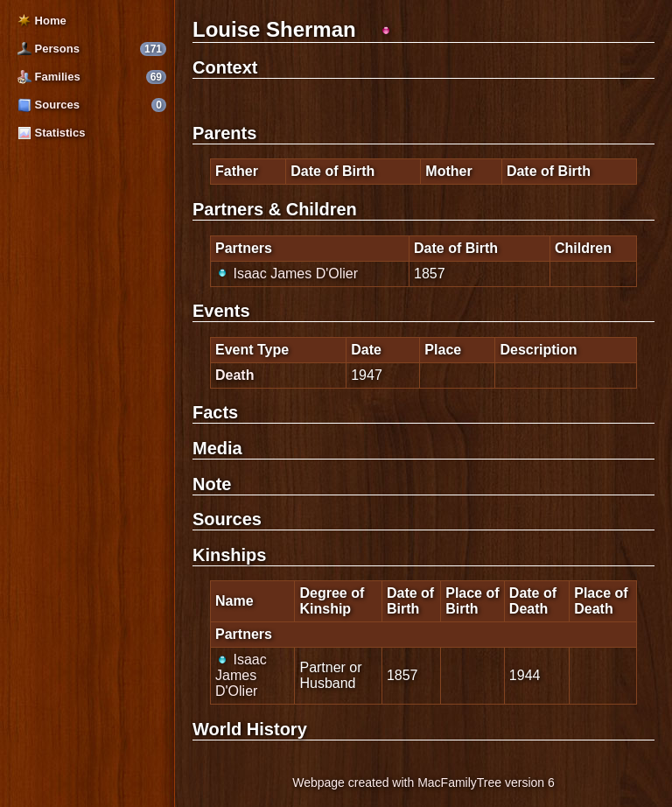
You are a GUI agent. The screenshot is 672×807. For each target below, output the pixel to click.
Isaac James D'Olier (287, 274)
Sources (49, 105)
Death (234, 375)
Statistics (51, 133)
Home (42, 21)
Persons (49, 49)
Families (49, 77)
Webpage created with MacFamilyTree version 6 (423, 782)
